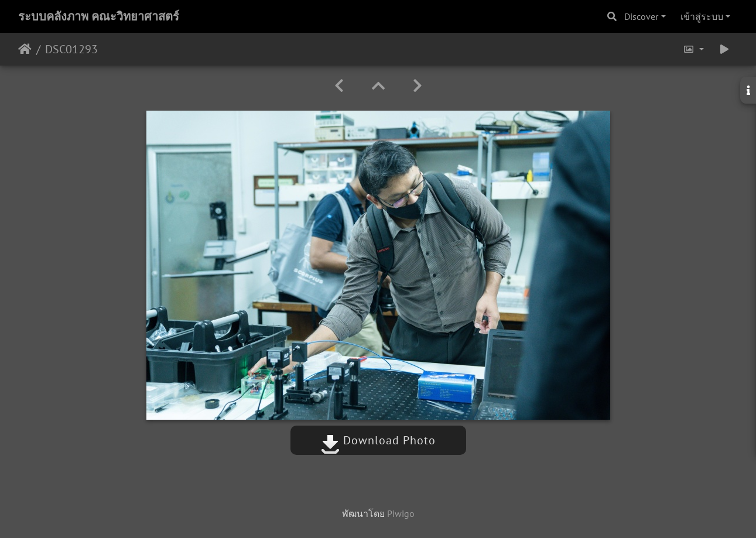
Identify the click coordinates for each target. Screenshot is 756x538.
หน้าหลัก (25, 49)
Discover (641, 16)
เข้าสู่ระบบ (702, 16)
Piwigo (401, 513)
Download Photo (378, 440)
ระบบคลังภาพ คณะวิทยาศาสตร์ (99, 16)
